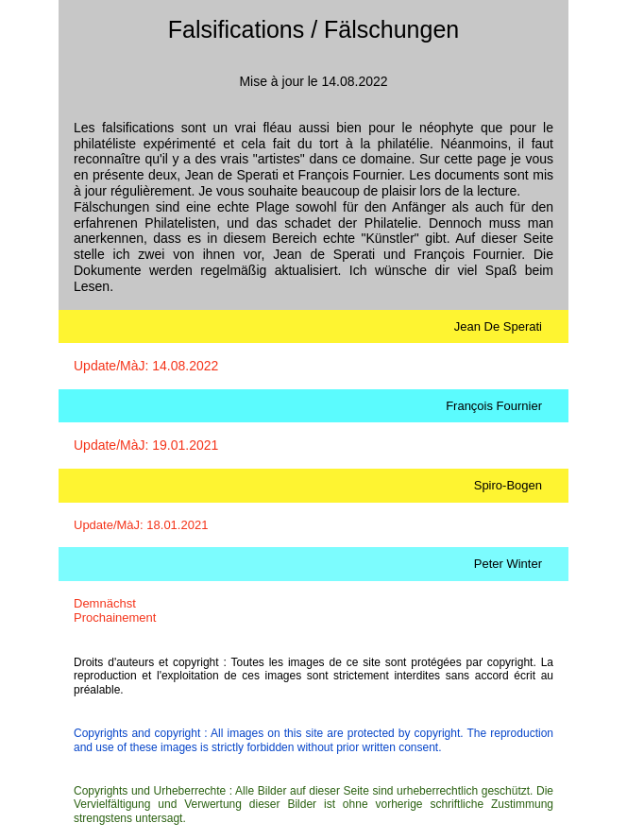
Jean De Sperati (498, 326)
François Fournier (494, 406)
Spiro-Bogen (508, 485)
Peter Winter (508, 564)
